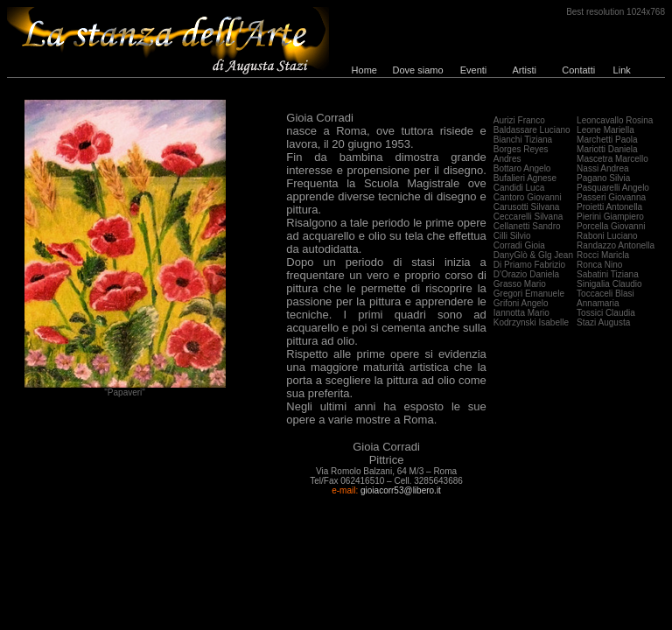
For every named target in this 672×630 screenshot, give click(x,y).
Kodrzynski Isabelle (531, 322)
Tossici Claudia (606, 313)
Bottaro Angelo (522, 168)
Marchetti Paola (607, 140)
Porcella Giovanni (611, 226)
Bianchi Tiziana (523, 140)
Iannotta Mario (521, 313)
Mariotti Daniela (607, 149)
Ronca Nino (599, 265)
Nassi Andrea (602, 168)
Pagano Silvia (603, 178)
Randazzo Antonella (616, 245)
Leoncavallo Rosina (615, 120)
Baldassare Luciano (532, 130)
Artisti (524, 70)
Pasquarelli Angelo (613, 188)
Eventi (474, 70)
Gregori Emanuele (529, 294)
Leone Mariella (605, 130)
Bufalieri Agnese (525, 178)
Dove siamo (418, 70)
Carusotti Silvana (527, 207)
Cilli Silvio (512, 236)
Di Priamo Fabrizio (529, 265)
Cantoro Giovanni (528, 197)
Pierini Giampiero (610, 217)
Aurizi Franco (519, 120)
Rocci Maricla (603, 255)
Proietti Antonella (609, 207)
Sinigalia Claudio (609, 284)
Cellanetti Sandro (527, 226)
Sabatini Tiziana (608, 274)
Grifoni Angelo (521, 303)
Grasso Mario (520, 284)
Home (364, 70)
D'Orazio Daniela (526, 274)
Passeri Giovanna (611, 197)
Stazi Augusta (603, 322)
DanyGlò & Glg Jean (533, 255)
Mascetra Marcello (612, 159)
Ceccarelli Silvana (528, 217)
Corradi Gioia (519, 245)
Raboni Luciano (607, 236)
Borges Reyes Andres (521, 154)
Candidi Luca (519, 188)
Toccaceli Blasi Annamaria (605, 298)
